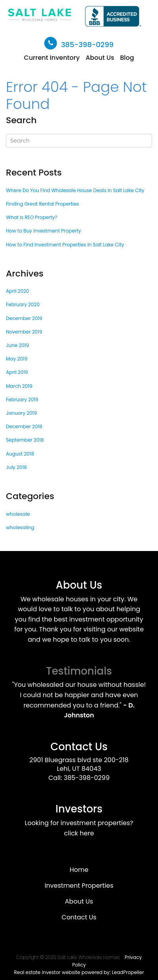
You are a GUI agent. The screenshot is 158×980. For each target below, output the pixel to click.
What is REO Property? (32, 217)
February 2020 (23, 304)
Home (79, 870)
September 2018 (25, 440)
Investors (79, 809)
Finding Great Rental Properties (42, 204)
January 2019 (21, 413)
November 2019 (24, 332)
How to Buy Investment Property (43, 231)
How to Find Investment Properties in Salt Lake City (65, 245)
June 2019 (17, 345)
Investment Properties (79, 886)
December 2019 (24, 318)
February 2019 (22, 399)
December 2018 (24, 426)
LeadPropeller (128, 972)
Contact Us (79, 747)
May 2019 (17, 359)
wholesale (18, 514)
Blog (127, 58)
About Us (100, 58)
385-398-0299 (87, 45)
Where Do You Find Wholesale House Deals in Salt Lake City (75, 190)
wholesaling (20, 527)
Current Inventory (52, 58)
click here (79, 833)
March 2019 (19, 386)
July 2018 (16, 467)
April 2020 (18, 291)
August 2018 (20, 454)
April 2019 (17, 372)
